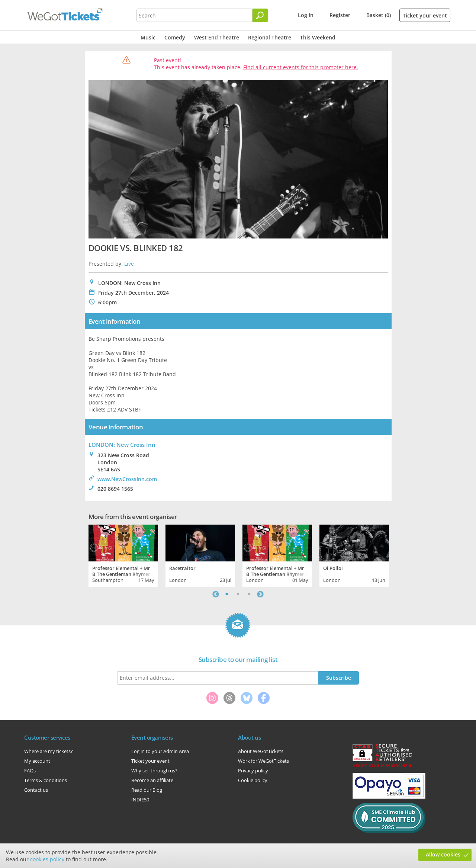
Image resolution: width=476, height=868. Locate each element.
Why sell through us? (154, 771)
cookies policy (47, 859)
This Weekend (318, 37)
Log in (306, 15)
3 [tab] (249, 594)
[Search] (260, 15)
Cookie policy (253, 780)
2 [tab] (238, 594)
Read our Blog (147, 790)
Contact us (36, 790)
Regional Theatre (270, 37)
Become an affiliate (152, 780)
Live (129, 264)
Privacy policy (253, 771)
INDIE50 (140, 800)
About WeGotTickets (261, 751)
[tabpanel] (123, 555)
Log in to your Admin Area (160, 751)
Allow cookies (443, 854)
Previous (216, 594)
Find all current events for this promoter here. (301, 67)
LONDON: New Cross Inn (122, 445)
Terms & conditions (46, 780)
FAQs (30, 771)
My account (37, 761)
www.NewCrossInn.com (127, 479)
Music (148, 37)
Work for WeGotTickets (263, 761)
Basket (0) (379, 15)
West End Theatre (217, 37)
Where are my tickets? (49, 751)
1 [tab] (227, 594)
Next (260, 594)
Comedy (175, 37)
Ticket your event (425, 15)
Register (340, 15)
